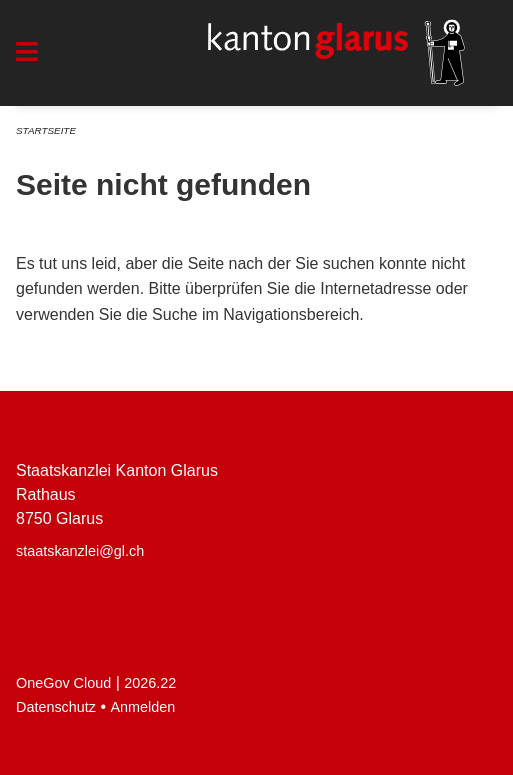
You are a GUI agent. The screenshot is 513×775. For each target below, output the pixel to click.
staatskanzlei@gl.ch (80, 551)
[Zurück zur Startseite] (336, 53)
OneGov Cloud (63, 683)
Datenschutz (56, 707)
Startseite (46, 130)
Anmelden (143, 707)
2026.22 (150, 683)
